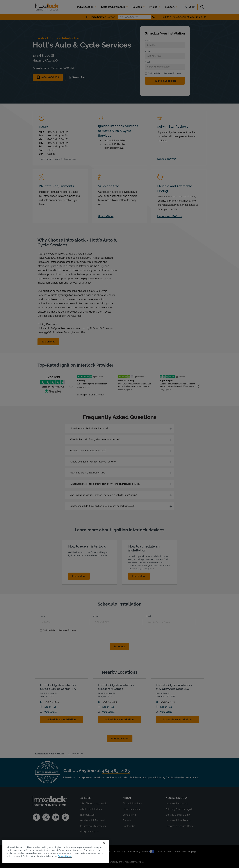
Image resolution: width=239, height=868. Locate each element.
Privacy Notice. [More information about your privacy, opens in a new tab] (65, 856)
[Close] (104, 843)
